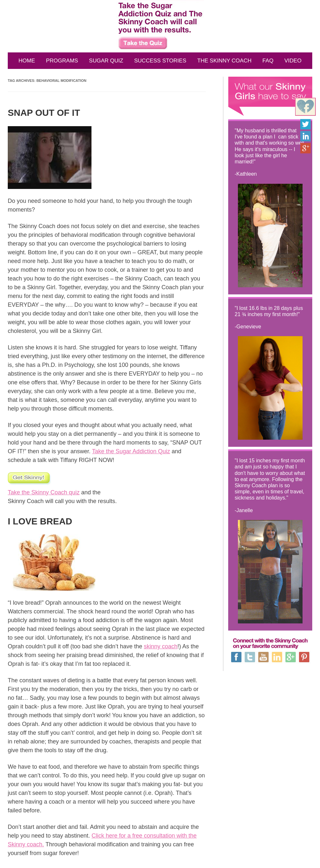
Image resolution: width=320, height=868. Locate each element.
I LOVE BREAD (40, 521)
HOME (27, 61)
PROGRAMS (62, 61)
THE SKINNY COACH (224, 61)
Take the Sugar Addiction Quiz (131, 451)
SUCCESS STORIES (160, 61)
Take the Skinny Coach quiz (44, 492)
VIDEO (293, 61)
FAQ (268, 61)
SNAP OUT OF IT (44, 113)
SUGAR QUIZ (106, 61)
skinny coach (161, 646)
